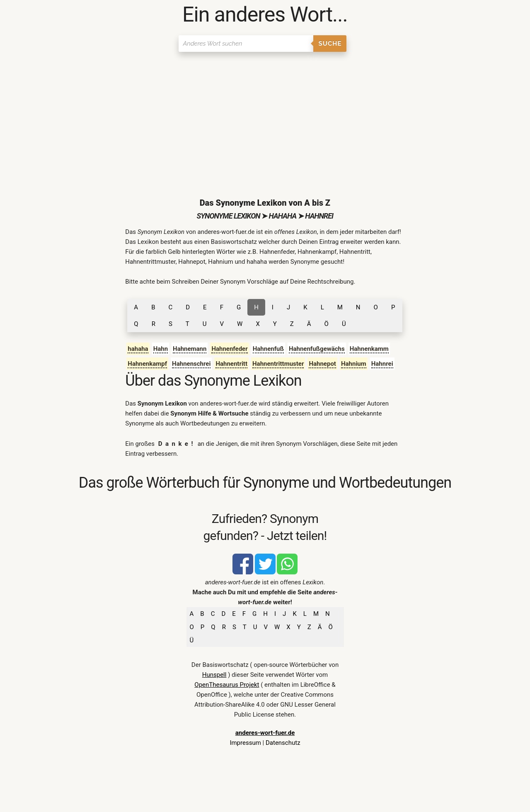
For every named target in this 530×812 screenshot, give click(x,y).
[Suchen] (246, 44)
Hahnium (354, 364)
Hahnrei (382, 364)
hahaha (138, 349)
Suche (330, 44)
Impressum (245, 743)
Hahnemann (190, 349)
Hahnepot (322, 364)
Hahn (161, 349)
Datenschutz (283, 743)
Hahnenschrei (191, 364)
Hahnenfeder (229, 349)
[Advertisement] (265, 118)
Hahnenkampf (147, 364)
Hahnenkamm (369, 349)
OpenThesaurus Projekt (227, 685)
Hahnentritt (231, 364)
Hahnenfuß (268, 349)
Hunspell (214, 675)
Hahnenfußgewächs (317, 349)
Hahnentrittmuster (278, 364)
